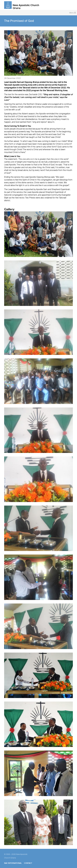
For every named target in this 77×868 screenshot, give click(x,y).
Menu (73, 13)
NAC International (13, 863)
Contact (28, 863)
